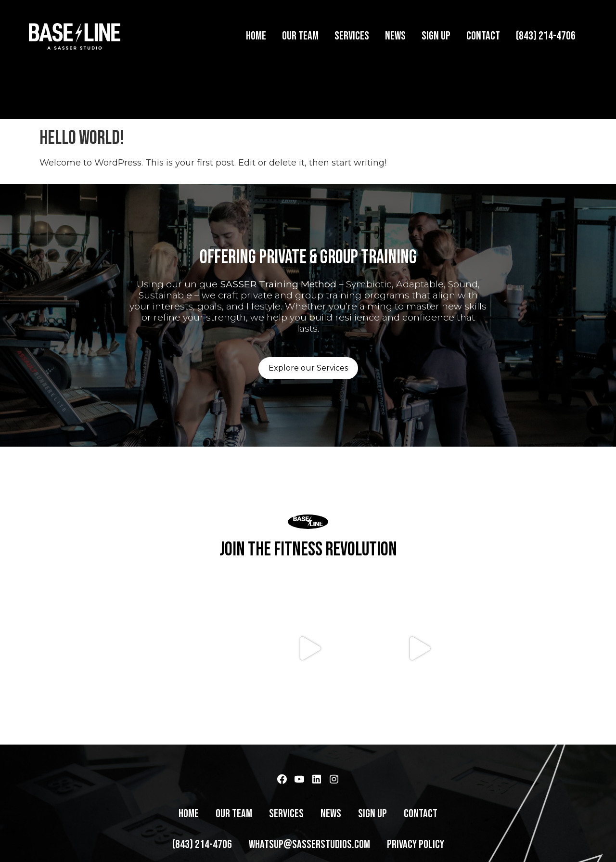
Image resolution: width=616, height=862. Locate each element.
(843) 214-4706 (546, 36)
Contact (483, 36)
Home (256, 36)
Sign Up (436, 36)
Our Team (300, 36)
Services (352, 36)
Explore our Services (308, 361)
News (395, 36)
